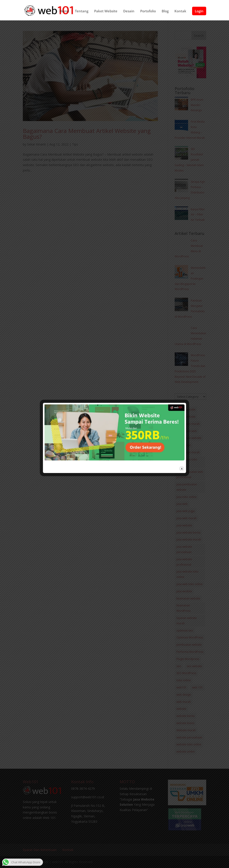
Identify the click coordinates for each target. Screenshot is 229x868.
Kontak (180, 12)
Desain (129, 12)
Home (64, 12)
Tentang (82, 12)
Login (199, 12)
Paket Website (106, 12)
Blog (165, 12)
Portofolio (148, 12)
